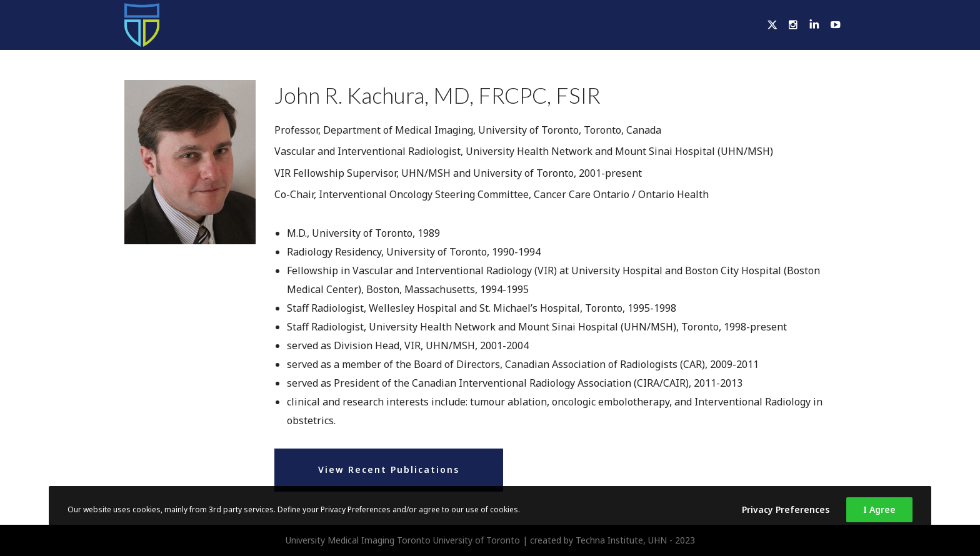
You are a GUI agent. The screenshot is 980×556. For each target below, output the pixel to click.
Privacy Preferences (786, 509)
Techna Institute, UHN (621, 540)
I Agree (879, 509)
